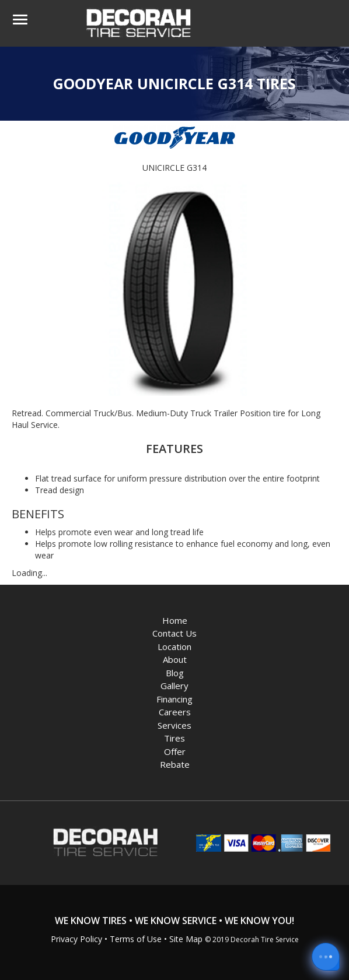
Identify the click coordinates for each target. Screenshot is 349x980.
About (175, 659)
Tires (175, 738)
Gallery (175, 686)
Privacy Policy (76, 939)
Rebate (175, 764)
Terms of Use (136, 939)
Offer (175, 751)
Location (175, 647)
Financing (175, 699)
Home (175, 620)
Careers (175, 712)
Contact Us (175, 633)
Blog (175, 673)
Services (175, 725)
